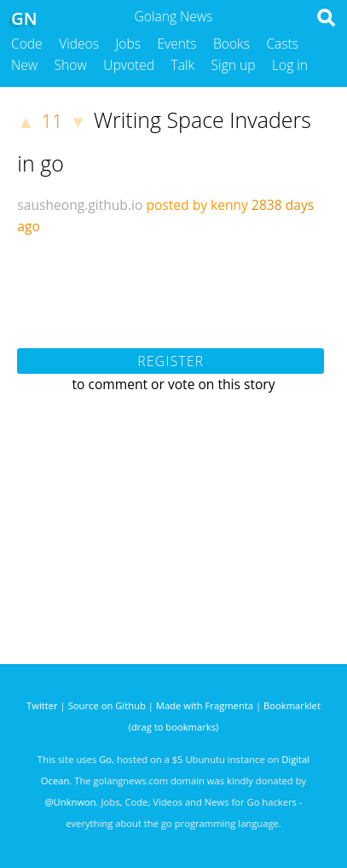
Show (71, 65)
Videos (79, 44)
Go (105, 759)
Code (27, 44)
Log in (290, 65)
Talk (183, 65)
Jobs (128, 44)
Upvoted (129, 65)
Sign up (234, 65)
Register (171, 361)
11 (52, 121)
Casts (282, 44)
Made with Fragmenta (205, 705)
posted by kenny (197, 205)
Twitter (42, 705)
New (24, 65)
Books (231, 44)
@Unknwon (71, 802)
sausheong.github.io (80, 205)
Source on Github (107, 705)
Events (177, 44)
